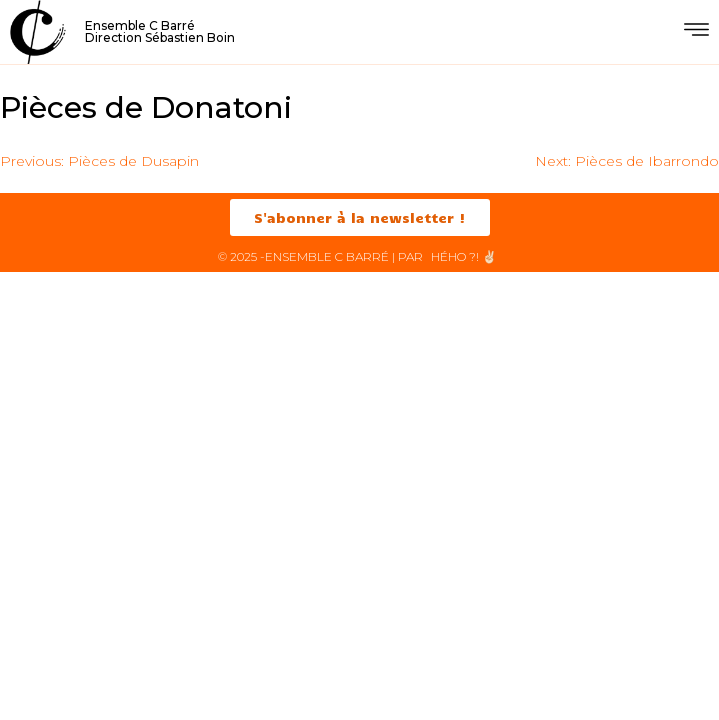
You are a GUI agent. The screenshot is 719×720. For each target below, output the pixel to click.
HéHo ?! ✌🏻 (464, 256)
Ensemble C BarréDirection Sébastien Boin (160, 31)
